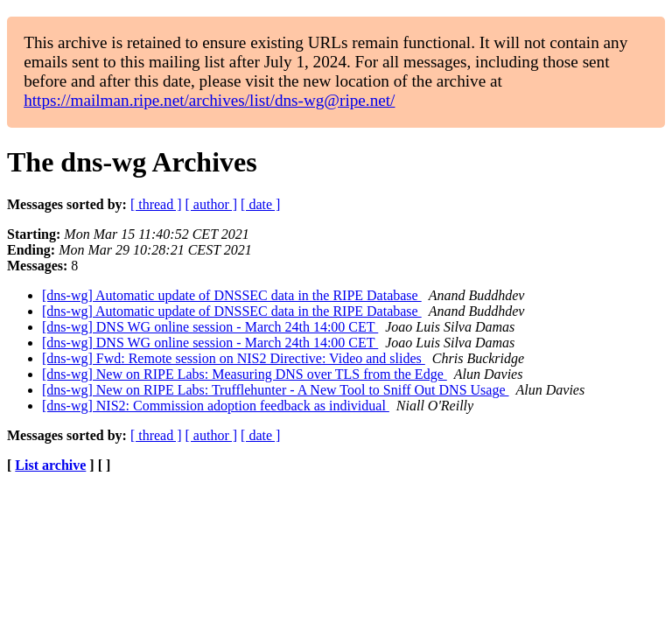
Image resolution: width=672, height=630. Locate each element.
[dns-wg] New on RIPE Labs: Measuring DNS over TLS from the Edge (245, 374)
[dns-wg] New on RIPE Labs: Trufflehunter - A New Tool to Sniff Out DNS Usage (276, 390)
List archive (50, 465)
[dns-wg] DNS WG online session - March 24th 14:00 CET (210, 327)
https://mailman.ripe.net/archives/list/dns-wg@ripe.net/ (209, 100)
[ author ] (212, 204)
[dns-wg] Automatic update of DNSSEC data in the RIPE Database (232, 295)
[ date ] (260, 204)
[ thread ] (156, 204)
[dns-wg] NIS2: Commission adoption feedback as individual (216, 406)
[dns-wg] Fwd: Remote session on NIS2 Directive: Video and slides (234, 358)
